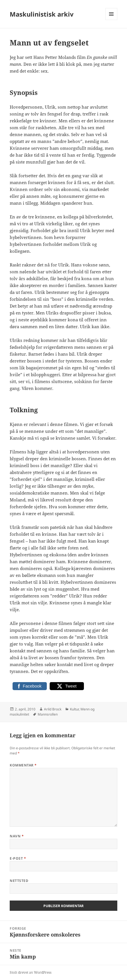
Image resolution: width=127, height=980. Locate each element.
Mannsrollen (48, 714)
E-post (18, 858)
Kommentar (23, 765)
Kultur (74, 709)
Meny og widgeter (111, 20)
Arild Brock (53, 709)
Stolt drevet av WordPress (31, 972)
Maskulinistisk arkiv (42, 14)
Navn (17, 836)
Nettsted (19, 881)
